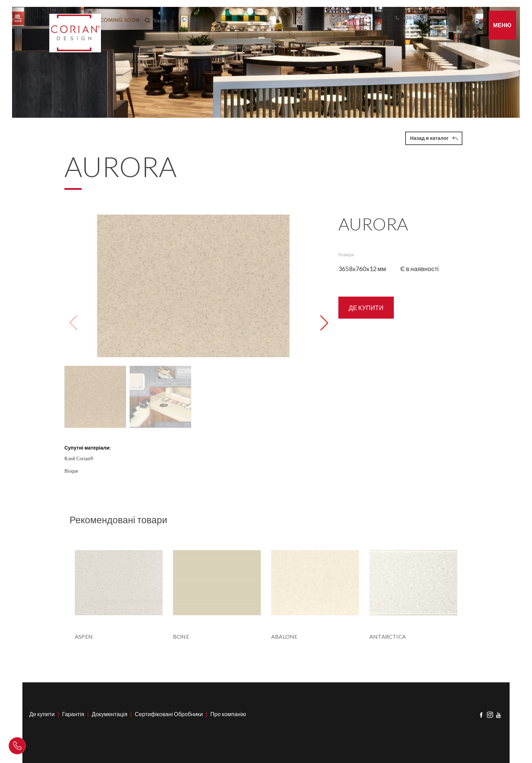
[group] (193, 286)
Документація (109, 714)
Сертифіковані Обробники (169, 714)
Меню (502, 25)
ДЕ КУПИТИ (366, 308)
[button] (324, 323)
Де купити (42, 714)
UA (483, 19)
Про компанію (228, 714)
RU (469, 19)
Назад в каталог (434, 138)
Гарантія (73, 714)
